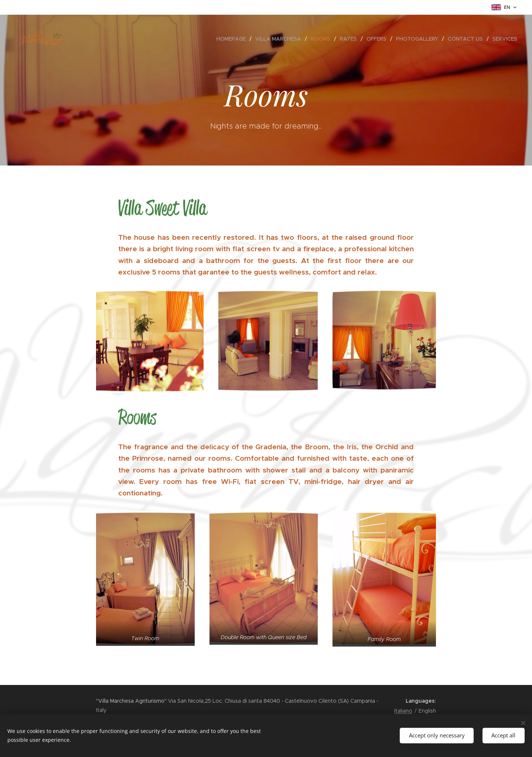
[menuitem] (233, 39)
